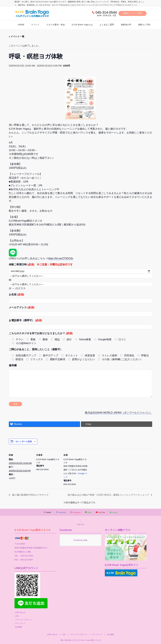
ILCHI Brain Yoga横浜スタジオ (33, 530)
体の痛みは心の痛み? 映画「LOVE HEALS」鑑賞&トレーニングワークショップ (109, 495)
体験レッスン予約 (132, 13)
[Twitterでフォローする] (47, 512)
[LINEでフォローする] (88, 512)
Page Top (80, 523)
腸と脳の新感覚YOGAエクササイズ (30, 495)
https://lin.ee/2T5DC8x (60, 258)
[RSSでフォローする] (113, 512)
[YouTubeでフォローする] (100, 512)
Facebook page (80, 540)
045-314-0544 (106, 12)
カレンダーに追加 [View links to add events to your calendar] (24, 441)
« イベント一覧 (17, 36)
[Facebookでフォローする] (61, 512)
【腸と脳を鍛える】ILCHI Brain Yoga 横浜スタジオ (81, 640)
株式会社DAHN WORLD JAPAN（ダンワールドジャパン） (119, 413)
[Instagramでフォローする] (76, 512)
